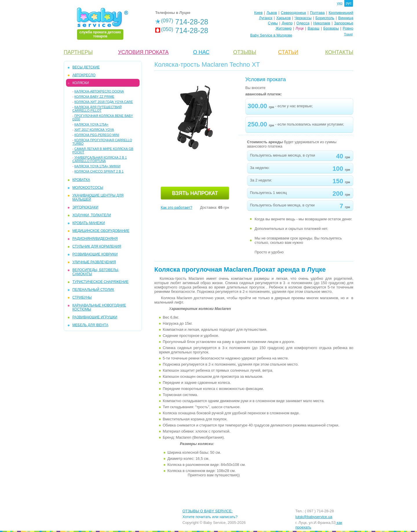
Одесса (303, 23)
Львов (272, 13)
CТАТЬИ (288, 52)
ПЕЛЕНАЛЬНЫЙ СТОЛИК (93, 290)
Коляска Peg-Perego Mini (97, 135)
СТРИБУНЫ (82, 297)
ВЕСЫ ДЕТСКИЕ (86, 67)
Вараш (313, 28)
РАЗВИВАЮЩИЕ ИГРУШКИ (95, 317)
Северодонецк (293, 13)
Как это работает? (177, 207)
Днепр (287, 23)
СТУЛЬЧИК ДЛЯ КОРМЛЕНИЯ (97, 246)
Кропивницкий (341, 13)
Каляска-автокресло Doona (99, 91)
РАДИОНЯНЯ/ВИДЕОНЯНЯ (95, 239)
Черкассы (303, 18)
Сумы (273, 23)
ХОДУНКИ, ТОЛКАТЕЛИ (92, 215)
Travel (348, 34)
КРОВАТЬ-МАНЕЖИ (89, 223)
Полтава (317, 13)
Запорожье (344, 23)
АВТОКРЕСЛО (84, 75)
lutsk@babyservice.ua (314, 517)
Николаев (322, 23)
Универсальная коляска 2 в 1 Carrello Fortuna (100, 159)
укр (340, 3)
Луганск (266, 18)
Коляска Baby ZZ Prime (94, 97)
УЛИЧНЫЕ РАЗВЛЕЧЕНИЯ (94, 262)
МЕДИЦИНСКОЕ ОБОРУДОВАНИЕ (101, 231)
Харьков (284, 18)
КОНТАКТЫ (339, 52)
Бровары (331, 28)
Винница (346, 18)
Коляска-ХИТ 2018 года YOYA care (104, 102)
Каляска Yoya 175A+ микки (97, 166)
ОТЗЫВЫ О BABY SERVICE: (207, 511)
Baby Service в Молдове (271, 35)
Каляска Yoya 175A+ (92, 124)
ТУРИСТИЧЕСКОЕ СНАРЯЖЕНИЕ (100, 282)
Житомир (284, 28)
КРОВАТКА (81, 180)
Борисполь (325, 18)
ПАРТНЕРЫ (78, 52)
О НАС (201, 52)
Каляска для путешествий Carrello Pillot (97, 109)
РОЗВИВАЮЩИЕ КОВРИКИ (95, 254)
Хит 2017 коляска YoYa (94, 130)
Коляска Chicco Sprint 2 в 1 (99, 171)
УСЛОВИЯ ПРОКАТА (143, 52)
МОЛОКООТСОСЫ (88, 188)
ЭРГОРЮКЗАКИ (85, 207)
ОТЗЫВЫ (245, 52)
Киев (258, 13)
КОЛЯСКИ (81, 83)
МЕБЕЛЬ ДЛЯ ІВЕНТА (90, 325)
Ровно (348, 28)
